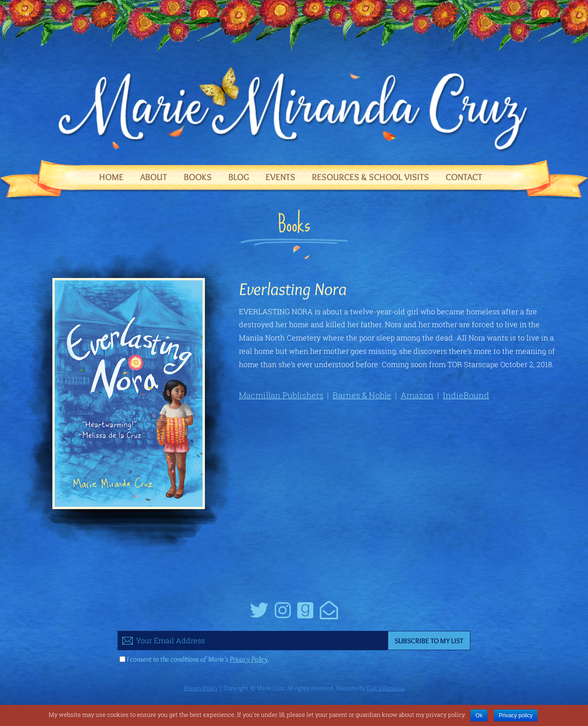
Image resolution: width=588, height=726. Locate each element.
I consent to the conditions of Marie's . (198, 659)
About (154, 177)
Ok (479, 715)
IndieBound (466, 395)
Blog (239, 177)
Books (198, 177)
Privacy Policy (249, 659)
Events (280, 177)
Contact (464, 177)
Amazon (417, 395)
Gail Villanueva (386, 688)
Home (111, 177)
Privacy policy (516, 715)
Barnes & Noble (362, 395)
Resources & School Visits (370, 177)
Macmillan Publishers (281, 395)
